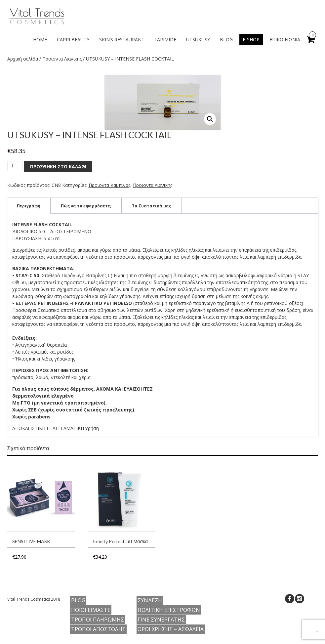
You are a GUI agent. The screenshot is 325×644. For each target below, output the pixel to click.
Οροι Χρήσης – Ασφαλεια (171, 629)
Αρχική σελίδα (23, 59)
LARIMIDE (165, 40)
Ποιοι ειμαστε (91, 610)
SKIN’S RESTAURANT (122, 40)
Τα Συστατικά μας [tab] (152, 206)
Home (40, 40)
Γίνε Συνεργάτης (161, 620)
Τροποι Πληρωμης (98, 620)
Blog (226, 40)
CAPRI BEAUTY (73, 40)
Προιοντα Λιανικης (62, 59)
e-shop (251, 40)
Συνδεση (150, 600)
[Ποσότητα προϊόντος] (15, 166)
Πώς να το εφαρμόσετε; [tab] (86, 206)
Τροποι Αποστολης (98, 629)
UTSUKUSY (198, 40)
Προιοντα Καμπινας (109, 185)
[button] (210, 119)
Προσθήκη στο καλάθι (58, 167)
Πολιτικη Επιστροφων (169, 610)
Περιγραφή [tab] (29, 206)
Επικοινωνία (285, 40)
